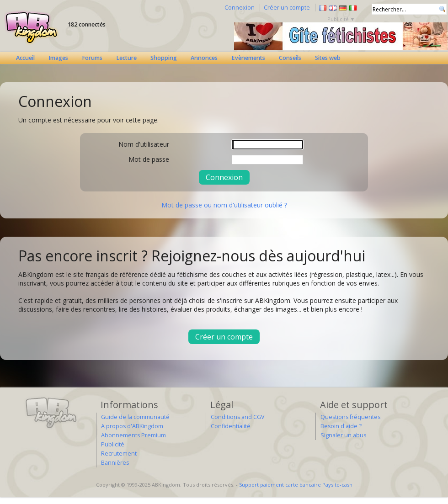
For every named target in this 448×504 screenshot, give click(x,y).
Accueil (25, 58)
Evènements (248, 58)
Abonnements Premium (133, 435)
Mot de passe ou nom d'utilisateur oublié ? (224, 205)
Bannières (115, 463)
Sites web (328, 58)
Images (58, 58)
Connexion (240, 8)
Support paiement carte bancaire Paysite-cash (296, 485)
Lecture (126, 58)
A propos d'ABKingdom (132, 426)
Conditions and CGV (237, 417)
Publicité (113, 444)
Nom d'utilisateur (144, 144)
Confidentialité (231, 426)
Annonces (204, 58)
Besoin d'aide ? (341, 426)
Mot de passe (149, 159)
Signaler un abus (343, 435)
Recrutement (119, 454)
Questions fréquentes (350, 417)
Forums (92, 58)
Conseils (290, 58)
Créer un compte (287, 8)
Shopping (164, 58)
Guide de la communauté (135, 417)
